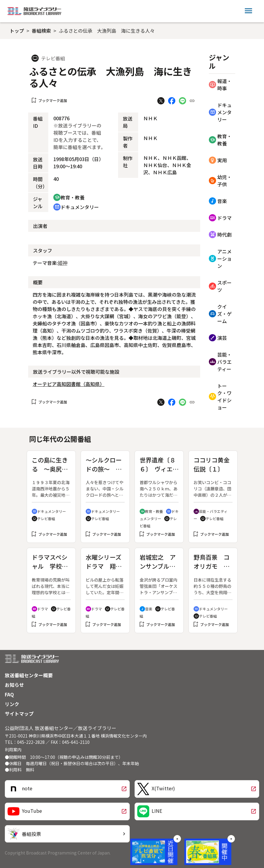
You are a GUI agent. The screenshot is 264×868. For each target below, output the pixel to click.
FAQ (9, 694)
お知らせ (14, 685)
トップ (17, 31)
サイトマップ (19, 714)
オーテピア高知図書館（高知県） (69, 384)
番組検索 (41, 31)
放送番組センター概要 (29, 675)
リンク (12, 704)
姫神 (63, 263)
